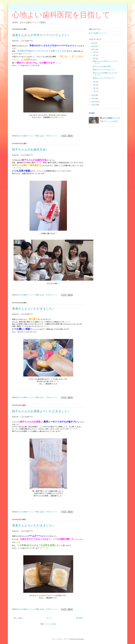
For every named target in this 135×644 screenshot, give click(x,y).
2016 (93, 95)
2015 (93, 99)
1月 (95, 91)
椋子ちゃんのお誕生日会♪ (30, 149)
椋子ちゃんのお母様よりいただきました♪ (41, 411)
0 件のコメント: (52, 136)
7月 (95, 52)
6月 (95, 55)
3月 (95, 85)
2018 (93, 46)
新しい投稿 (18, 618)
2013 (93, 105)
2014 (93, 102)
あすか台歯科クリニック (98, 33)
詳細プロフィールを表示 (109, 121)
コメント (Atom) (50, 624)
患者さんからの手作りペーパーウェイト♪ (41, 35)
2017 (93, 49)
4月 (95, 82)
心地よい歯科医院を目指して (61, 15)
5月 (95, 59)
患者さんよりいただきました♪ (33, 309)
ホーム (49, 618)
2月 (95, 88)
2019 (93, 43)
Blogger (81, 639)
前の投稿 (79, 618)
